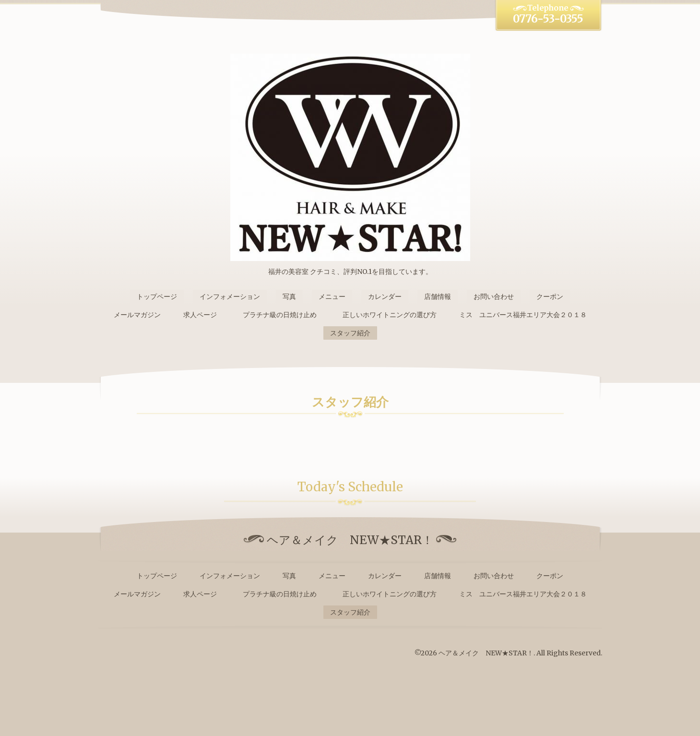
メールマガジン (137, 315)
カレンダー (385, 297)
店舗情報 (438, 297)
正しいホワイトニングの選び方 (390, 315)
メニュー (332, 297)
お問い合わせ (494, 297)
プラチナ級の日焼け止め (283, 315)
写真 (289, 297)
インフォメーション (230, 297)
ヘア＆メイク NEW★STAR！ (486, 653)
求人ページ (200, 315)
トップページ (157, 297)
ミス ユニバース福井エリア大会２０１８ (523, 315)
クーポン (550, 297)
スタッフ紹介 (350, 333)
